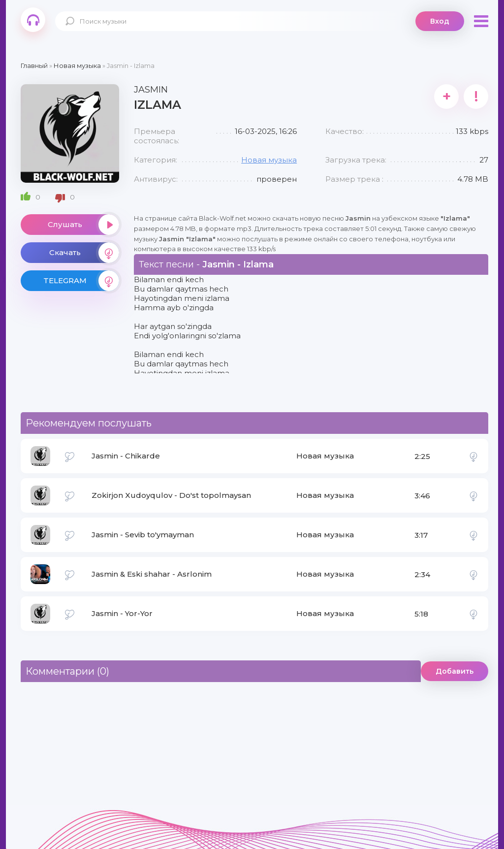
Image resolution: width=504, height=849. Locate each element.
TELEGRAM (81, 281)
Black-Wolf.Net (33, 20)
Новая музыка (269, 160)
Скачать (84, 253)
